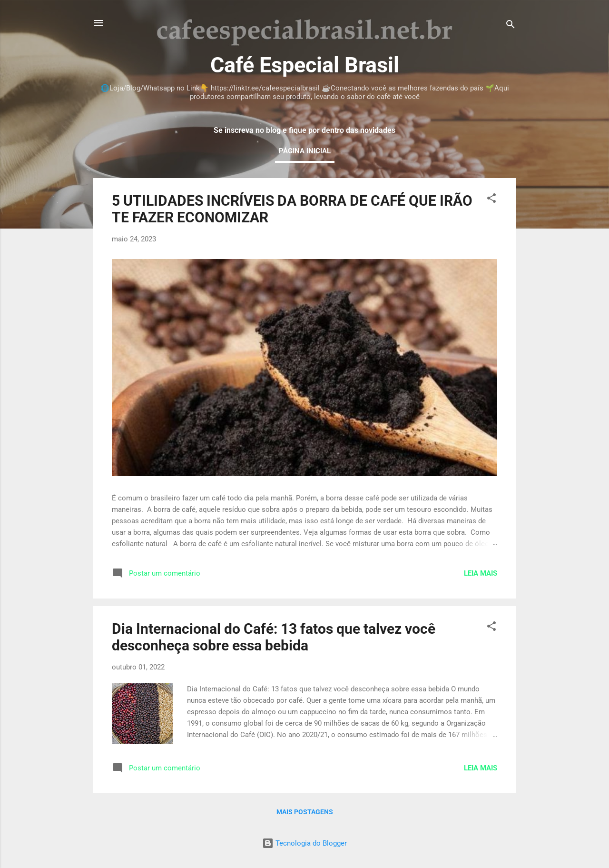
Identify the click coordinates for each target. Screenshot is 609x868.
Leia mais (481, 573)
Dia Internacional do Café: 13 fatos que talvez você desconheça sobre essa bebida (274, 637)
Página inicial (305, 151)
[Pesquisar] (511, 26)
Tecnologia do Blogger (304, 843)
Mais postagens (305, 812)
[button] (491, 200)
